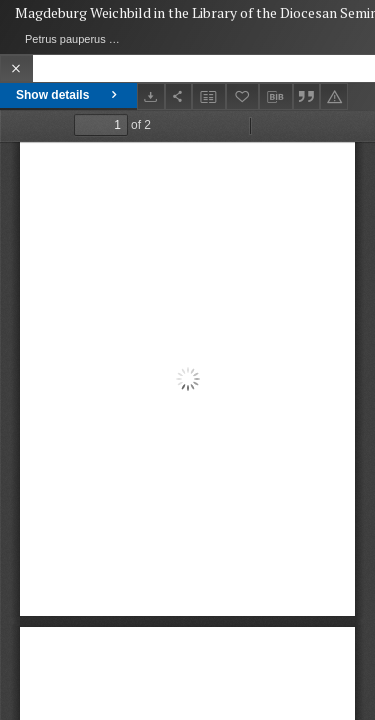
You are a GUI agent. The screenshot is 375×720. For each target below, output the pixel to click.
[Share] (179, 96)
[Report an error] (334, 96)
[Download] (151, 96)
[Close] (16, 68)
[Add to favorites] (243, 96)
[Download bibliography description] (276, 97)
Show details (68, 95)
